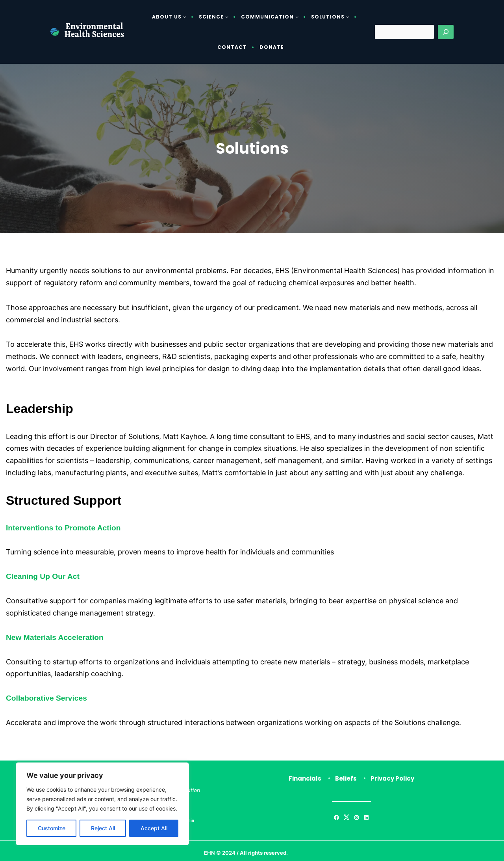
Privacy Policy (392, 778)
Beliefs (346, 778)
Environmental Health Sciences (94, 32)
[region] (102, 804)
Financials (305, 778)
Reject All (103, 828)
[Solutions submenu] (348, 17)
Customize (52, 828)
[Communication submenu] (297, 17)
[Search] (446, 32)
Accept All (154, 828)
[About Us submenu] (185, 17)
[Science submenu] (227, 17)
